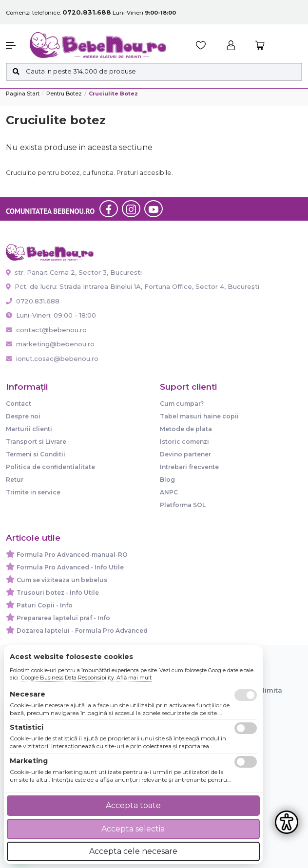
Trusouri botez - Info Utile (58, 593)
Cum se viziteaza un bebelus (62, 580)
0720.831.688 (33, 301)
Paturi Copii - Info (45, 605)
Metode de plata (186, 429)
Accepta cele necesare (133, 851)
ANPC (169, 492)
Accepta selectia (133, 829)
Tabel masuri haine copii (199, 416)
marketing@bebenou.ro (50, 344)
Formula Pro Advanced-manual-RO (72, 555)
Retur (15, 480)
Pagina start (23, 94)
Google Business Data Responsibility (67, 678)
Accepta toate (133, 805)
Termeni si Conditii (36, 454)
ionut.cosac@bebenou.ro (52, 359)
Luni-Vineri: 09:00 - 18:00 (51, 315)
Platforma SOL (183, 505)
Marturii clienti (29, 429)
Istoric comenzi (184, 442)
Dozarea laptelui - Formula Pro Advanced (82, 631)
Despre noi (23, 416)
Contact (19, 404)
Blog (167, 480)
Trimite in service (33, 492)
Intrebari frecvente (189, 467)
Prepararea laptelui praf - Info (63, 618)
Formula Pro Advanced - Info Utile (70, 567)
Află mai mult (134, 678)
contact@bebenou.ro (46, 330)
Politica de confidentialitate (50, 467)
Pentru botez (64, 94)
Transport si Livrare (36, 442)
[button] (13, 45)
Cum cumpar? (182, 404)
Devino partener (185, 454)
